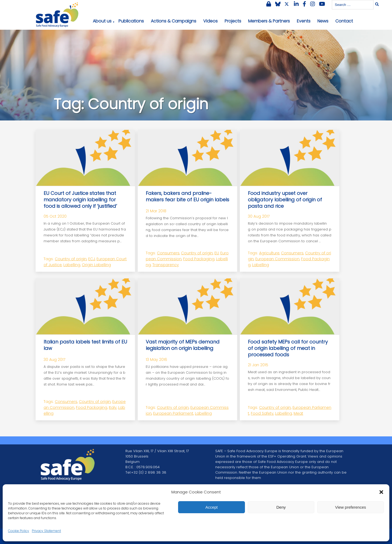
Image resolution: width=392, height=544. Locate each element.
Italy (113, 407)
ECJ (92, 259)
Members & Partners (269, 21)
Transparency (166, 265)
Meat (298, 413)
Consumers (168, 253)
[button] (381, 492)
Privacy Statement (46, 531)
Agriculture (269, 253)
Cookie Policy (19, 531)
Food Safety (262, 413)
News (323, 21)
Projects (233, 21)
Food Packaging (199, 259)
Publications (131, 21)
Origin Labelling (96, 265)
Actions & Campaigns (174, 21)
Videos (210, 21)
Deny (281, 507)
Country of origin (71, 259)
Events (304, 21)
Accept (212, 507)
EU (217, 253)
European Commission (277, 259)
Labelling (72, 265)
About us (102, 21)
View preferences (351, 507)
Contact (344, 21)
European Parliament (173, 413)
